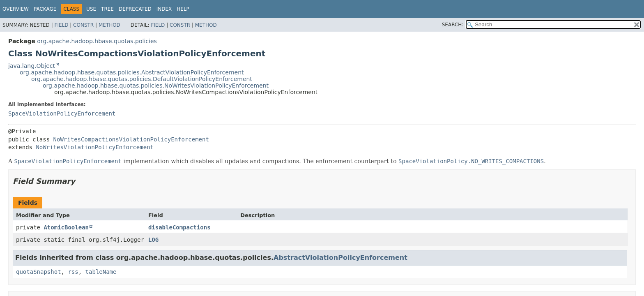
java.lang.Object (32, 66)
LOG (153, 240)
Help (183, 9)
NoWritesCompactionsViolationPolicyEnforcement (131, 139)
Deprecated (135, 9)
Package (45, 9)
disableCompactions (179, 227)
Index (164, 9)
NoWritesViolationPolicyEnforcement (95, 147)
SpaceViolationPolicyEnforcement (62, 113)
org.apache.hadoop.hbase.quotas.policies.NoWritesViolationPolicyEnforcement (156, 86)
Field (61, 25)
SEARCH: (453, 25)
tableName (101, 272)
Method (109, 25)
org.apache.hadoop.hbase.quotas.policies (97, 41)
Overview (16, 9)
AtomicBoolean (66, 227)
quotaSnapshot (39, 272)
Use (91, 9)
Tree (107, 9)
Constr (83, 25)
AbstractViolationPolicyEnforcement (340, 258)
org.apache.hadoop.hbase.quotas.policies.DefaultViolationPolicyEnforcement (142, 79)
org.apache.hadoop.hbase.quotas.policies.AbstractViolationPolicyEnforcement (132, 72)
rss (73, 272)
